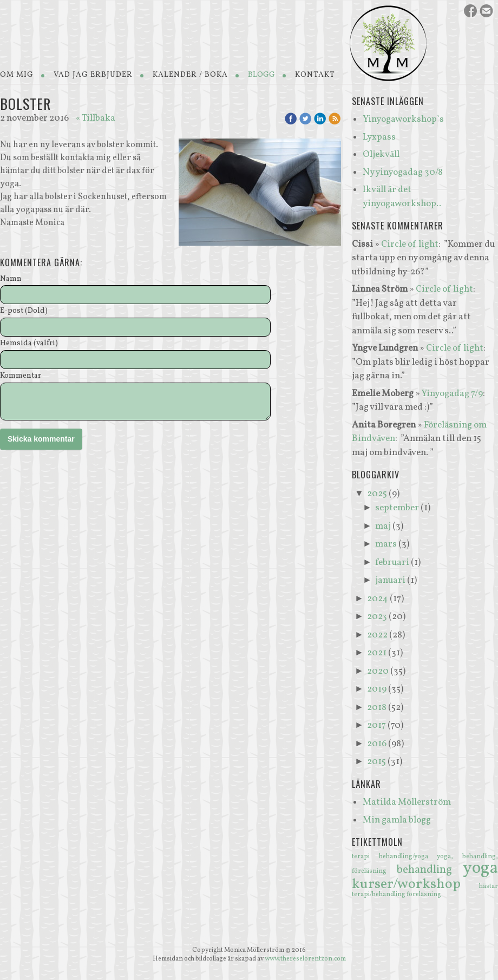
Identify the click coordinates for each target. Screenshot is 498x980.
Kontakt (315, 75)
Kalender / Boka (190, 75)
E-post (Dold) (24, 311)
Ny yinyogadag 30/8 (403, 172)
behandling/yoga (408, 857)
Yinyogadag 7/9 (452, 394)
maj (383, 526)
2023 (377, 617)
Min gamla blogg (397, 820)
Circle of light (410, 244)
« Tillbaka (96, 118)
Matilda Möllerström (407, 802)
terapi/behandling (379, 895)
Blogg (261, 75)
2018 (377, 708)
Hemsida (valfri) (29, 344)
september (397, 508)
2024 (378, 599)
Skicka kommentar (41, 439)
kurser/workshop (415, 884)
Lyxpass (379, 137)
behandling (430, 870)
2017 (376, 725)
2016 (377, 744)
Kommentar (21, 376)
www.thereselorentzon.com (305, 959)
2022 (377, 635)
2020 (378, 671)
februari (392, 563)
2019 (377, 689)
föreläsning (424, 895)
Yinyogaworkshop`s (403, 119)
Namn (11, 279)
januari (390, 580)
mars (386, 544)
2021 (377, 653)
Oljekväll (381, 154)
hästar (489, 886)
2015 (376, 762)
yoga (480, 869)
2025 (377, 494)
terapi (365, 857)
